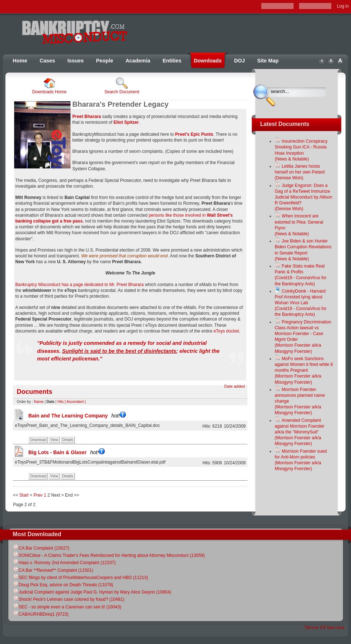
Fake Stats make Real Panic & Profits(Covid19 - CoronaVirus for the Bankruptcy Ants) (301, 275)
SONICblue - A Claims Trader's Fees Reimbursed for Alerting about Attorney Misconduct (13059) (109, 555)
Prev (38, 495)
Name (39, 402)
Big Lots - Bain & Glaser (66, 452)
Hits (60, 402)
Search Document (122, 86)
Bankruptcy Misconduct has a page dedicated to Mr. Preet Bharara (80, 285)
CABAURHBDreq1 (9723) (41, 614)
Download (38, 440)
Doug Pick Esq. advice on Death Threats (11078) (63, 585)
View (54, 440)
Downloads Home (49, 86)
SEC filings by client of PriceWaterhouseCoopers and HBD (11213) (80, 578)
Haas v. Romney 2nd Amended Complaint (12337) (64, 563)
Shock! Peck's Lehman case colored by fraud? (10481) (68, 599)
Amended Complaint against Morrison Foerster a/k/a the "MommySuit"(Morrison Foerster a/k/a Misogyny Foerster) (300, 432)
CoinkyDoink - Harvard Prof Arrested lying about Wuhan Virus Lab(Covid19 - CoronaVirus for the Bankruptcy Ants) (301, 303)
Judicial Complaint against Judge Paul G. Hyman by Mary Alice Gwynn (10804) (92, 592)
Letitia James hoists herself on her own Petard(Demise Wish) (300, 172)
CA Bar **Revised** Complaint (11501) (53, 570)
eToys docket (226, 331)
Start (24, 495)
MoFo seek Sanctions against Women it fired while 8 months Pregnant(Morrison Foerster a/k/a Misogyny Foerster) (304, 370)
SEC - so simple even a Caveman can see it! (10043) (67, 607)
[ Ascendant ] (75, 402)
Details (68, 440)
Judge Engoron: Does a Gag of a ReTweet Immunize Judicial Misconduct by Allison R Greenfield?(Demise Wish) (303, 197)
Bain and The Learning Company (77, 416)
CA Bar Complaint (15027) (41, 548)
